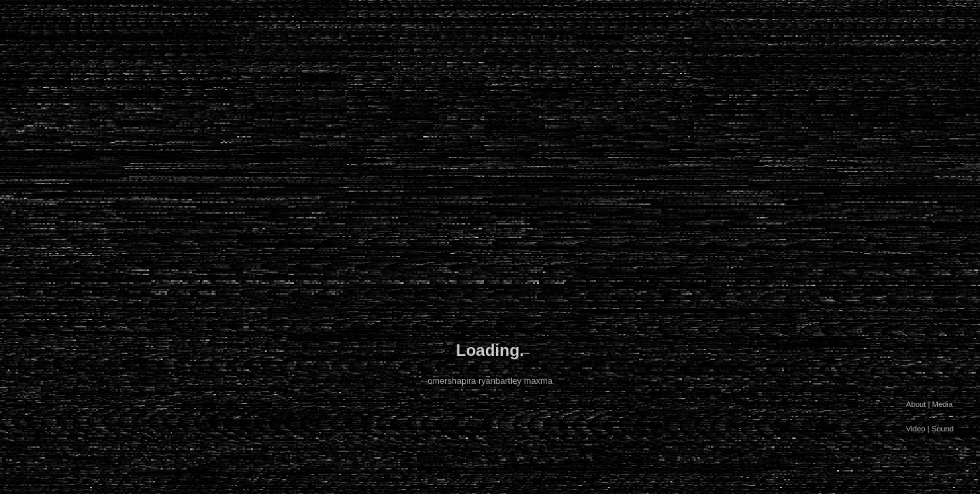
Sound (943, 429)
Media (943, 404)
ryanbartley (500, 381)
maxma (538, 381)
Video (915, 429)
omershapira (452, 381)
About (916, 404)
